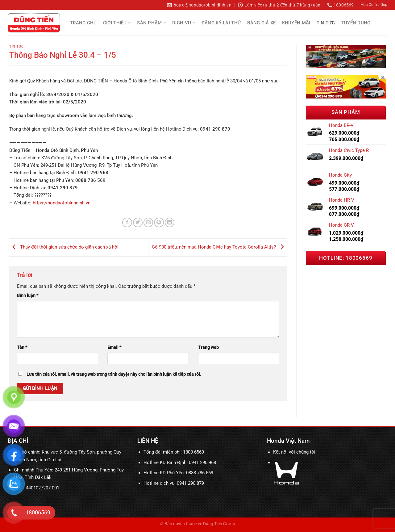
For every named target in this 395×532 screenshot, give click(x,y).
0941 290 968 (202, 463)
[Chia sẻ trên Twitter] (138, 222)
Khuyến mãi (296, 23)
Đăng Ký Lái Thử (221, 23)
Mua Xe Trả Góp (374, 5)
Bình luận (28, 295)
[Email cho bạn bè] (148, 222)
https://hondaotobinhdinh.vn (62, 203)
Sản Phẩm (152, 23)
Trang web (208, 347)
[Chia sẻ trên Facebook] (127, 222)
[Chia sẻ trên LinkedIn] (170, 222)
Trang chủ (83, 23)
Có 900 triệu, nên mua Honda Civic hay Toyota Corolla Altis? (219, 247)
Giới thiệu (117, 23)
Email (114, 347)
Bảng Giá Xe (261, 23)
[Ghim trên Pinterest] (159, 222)
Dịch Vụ (184, 23)
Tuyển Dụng (356, 23)
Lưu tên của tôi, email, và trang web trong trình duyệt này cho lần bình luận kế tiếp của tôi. (114, 374)
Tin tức (326, 23)
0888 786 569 (200, 473)
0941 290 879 (190, 483)
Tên (22, 347)
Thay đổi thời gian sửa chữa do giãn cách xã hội (64, 247)
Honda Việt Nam (288, 441)
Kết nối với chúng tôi (294, 452)
